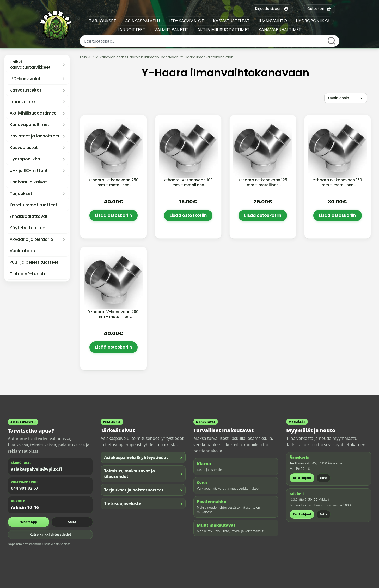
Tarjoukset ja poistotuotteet (143, 490)
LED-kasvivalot (25, 79)
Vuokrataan (22, 251)
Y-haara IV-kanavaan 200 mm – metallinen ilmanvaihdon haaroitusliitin (113, 319)
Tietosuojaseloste (143, 503)
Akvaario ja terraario (31, 239)
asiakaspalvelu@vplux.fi (36, 469)
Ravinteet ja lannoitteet (35, 136)
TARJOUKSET (103, 21)
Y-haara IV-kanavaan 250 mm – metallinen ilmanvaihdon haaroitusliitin (113, 187)
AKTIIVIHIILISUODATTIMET (224, 30)
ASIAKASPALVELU (143, 21)
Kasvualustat (24, 148)
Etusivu (86, 57)
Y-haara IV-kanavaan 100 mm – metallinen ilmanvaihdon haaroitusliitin (188, 187)
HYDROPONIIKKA (314, 21)
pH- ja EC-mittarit (29, 171)
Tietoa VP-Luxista (28, 274)
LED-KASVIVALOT (187, 21)
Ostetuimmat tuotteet (33, 205)
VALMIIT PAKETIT (172, 30)
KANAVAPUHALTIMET (281, 30)
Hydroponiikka (25, 159)
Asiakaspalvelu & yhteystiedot (143, 457)
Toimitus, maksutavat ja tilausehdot (143, 474)
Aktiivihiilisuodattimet (33, 113)
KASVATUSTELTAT (232, 21)
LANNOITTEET (132, 30)
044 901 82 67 (25, 488)
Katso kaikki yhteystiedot (50, 534)
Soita (72, 522)
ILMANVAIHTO (274, 21)
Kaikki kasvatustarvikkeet (30, 65)
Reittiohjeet (302, 478)
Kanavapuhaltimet (29, 125)
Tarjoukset (21, 194)
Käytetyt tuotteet (28, 228)
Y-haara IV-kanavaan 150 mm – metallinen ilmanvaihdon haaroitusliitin (338, 187)
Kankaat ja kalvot (28, 182)
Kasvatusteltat (26, 90)
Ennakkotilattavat (29, 217)
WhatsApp (29, 522)
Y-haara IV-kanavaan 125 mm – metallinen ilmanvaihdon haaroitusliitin (263, 187)
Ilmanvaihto (22, 102)
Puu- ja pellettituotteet (34, 262)
